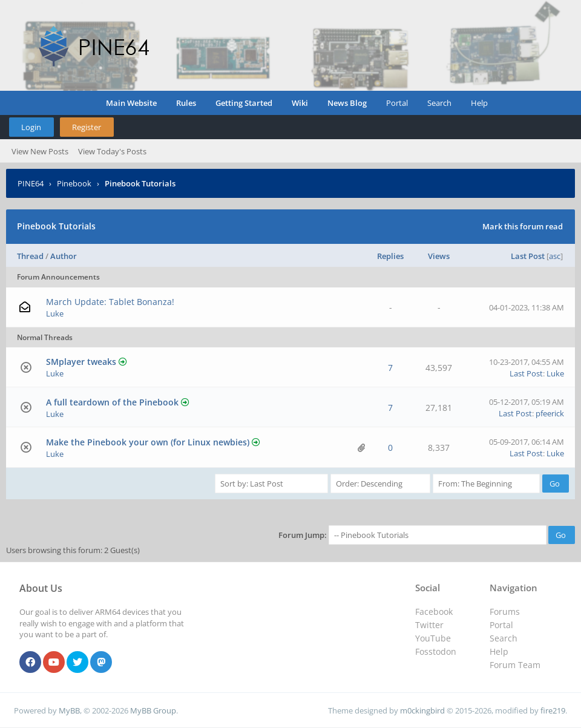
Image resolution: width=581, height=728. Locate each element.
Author (64, 256)
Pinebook (74, 183)
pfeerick (550, 413)
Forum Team (515, 665)
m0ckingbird (422, 710)
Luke (55, 313)
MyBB (69, 710)
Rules (186, 103)
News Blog (347, 103)
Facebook (434, 612)
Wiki (300, 103)
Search (439, 103)
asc (555, 256)
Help (479, 103)
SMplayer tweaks (81, 362)
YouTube (433, 638)
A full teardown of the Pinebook (112, 402)
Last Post (528, 256)
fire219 (553, 710)
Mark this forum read (523, 226)
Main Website (131, 103)
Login (31, 127)
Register (87, 127)
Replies (390, 256)
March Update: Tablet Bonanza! (110, 302)
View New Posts (40, 151)
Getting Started (244, 103)
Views (439, 256)
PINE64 (31, 183)
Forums (505, 612)
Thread (30, 256)
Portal (397, 103)
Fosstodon (436, 651)
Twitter (429, 625)
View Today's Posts (112, 151)
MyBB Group (153, 710)
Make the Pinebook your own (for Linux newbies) (148, 442)
